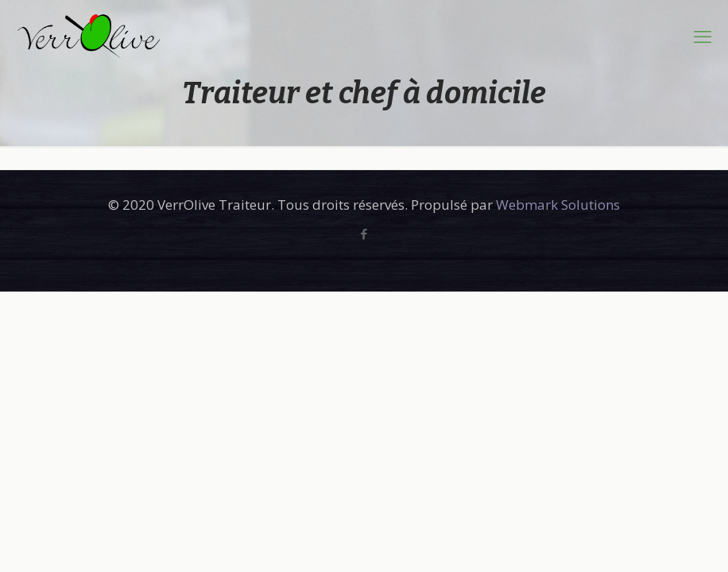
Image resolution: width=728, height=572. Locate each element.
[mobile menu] (703, 36)
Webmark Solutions (558, 205)
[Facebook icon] (364, 234)
